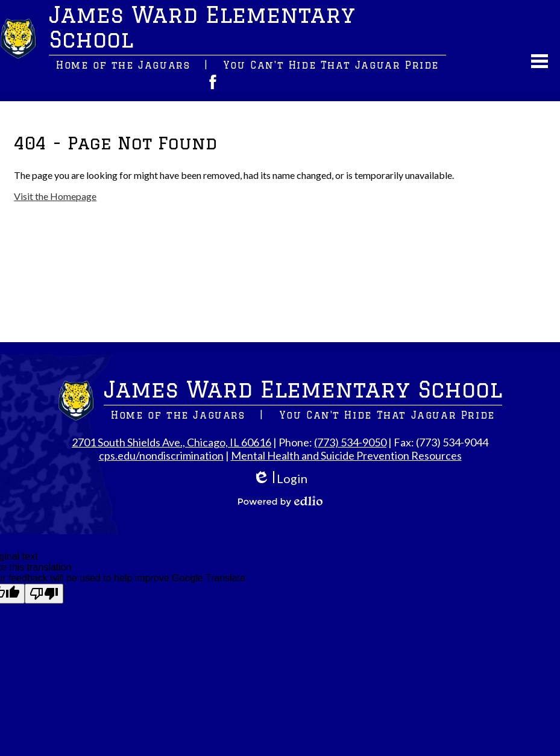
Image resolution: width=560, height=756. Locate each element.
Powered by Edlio (280, 501)
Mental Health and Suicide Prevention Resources (346, 455)
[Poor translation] (44, 594)
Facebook (213, 82)
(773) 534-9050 (350, 442)
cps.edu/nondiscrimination (161, 455)
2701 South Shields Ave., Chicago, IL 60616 (171, 442)
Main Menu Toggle (540, 61)
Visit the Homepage (55, 196)
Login (280, 479)
